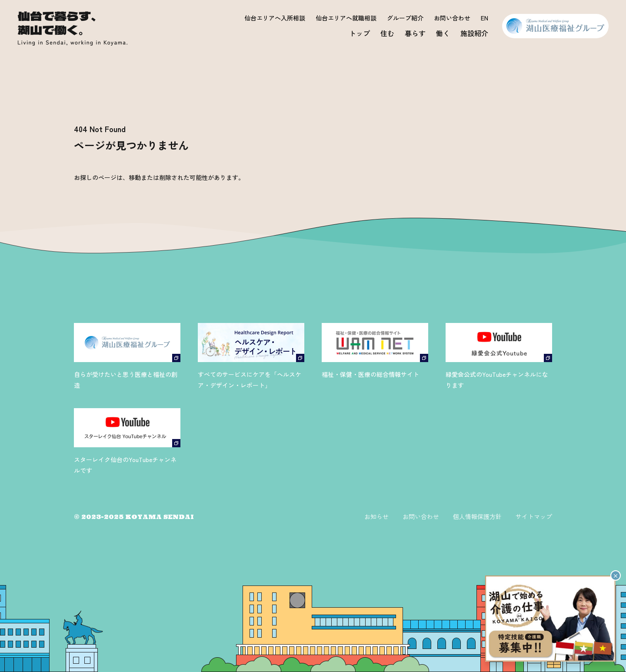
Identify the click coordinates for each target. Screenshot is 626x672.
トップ (360, 33)
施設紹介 (474, 33)
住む (387, 33)
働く (443, 33)
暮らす (415, 33)
